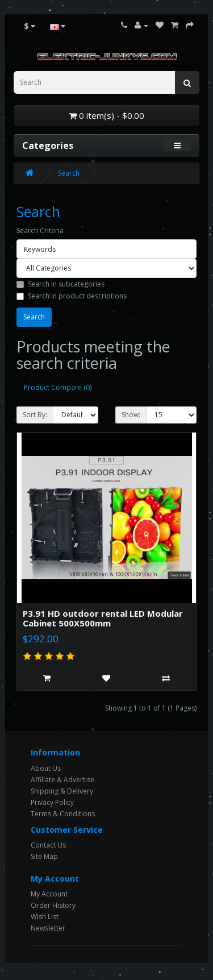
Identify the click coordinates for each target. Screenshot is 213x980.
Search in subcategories (60, 284)
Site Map (44, 856)
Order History (53, 905)
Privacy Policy (52, 802)
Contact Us (48, 845)
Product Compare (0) (58, 387)
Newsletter (48, 928)
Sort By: (35, 415)
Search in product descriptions (72, 296)
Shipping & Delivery (62, 791)
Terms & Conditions (63, 814)
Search (69, 173)
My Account (49, 894)
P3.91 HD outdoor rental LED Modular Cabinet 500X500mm (103, 618)
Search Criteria (40, 231)
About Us (46, 768)
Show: (131, 415)
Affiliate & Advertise (62, 780)
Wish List (45, 917)
